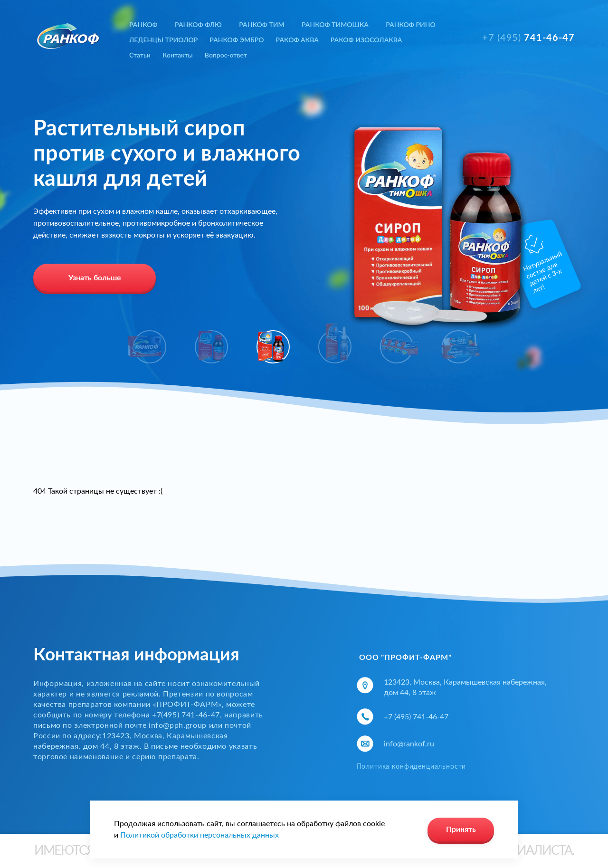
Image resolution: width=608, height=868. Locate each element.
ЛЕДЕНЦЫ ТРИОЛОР (163, 40)
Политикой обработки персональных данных (199, 835)
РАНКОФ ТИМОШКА (335, 24)
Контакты (178, 55)
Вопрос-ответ (226, 55)
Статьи (140, 55)
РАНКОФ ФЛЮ (198, 24)
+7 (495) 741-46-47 (416, 717)
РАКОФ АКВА (297, 40)
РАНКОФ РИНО (410, 24)
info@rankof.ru (409, 744)
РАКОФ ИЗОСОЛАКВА (366, 40)
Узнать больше (95, 278)
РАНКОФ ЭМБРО (237, 40)
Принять (461, 830)
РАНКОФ (143, 24)
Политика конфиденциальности (412, 767)
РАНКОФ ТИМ (261, 24)
